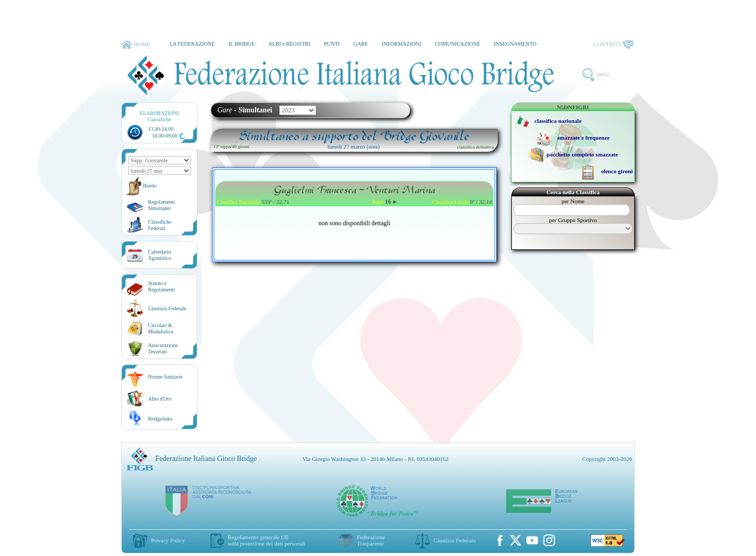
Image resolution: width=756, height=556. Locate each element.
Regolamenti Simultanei (161, 205)
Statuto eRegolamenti (161, 286)
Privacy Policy (168, 540)
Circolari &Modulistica (161, 328)
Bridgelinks (160, 419)
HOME (136, 45)
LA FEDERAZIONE (192, 44)
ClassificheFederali (160, 225)
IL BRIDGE (241, 44)
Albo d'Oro (160, 399)
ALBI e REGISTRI (289, 44)
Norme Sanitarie (165, 377)
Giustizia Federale (167, 308)
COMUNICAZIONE (458, 44)
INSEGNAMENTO (515, 44)
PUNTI (332, 44)
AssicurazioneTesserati (163, 348)
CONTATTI (613, 45)
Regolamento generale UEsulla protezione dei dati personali (267, 540)
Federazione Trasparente (371, 540)
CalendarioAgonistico (160, 255)
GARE (361, 44)
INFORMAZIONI (401, 44)
